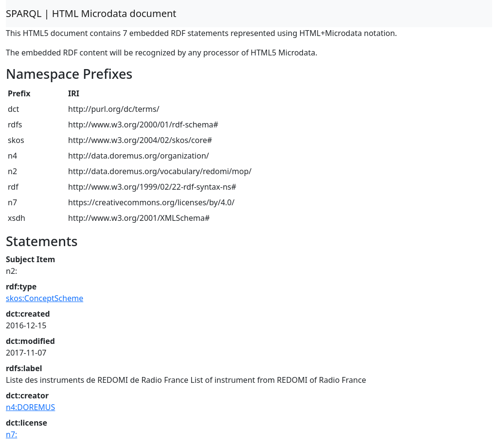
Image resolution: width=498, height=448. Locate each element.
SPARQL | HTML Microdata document (91, 13)
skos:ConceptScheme (44, 298)
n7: (11, 434)
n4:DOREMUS (30, 407)
